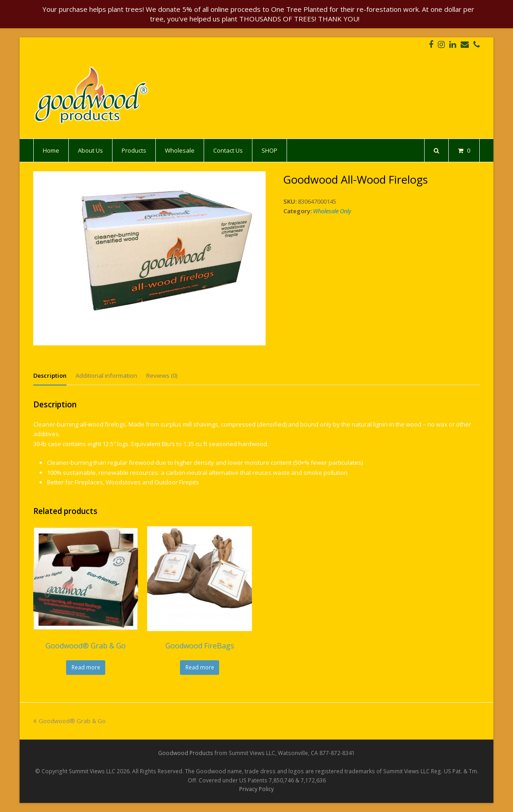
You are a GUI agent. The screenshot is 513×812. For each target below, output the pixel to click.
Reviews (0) (162, 375)
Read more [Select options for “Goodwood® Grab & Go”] (86, 667)
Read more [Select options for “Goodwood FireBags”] (200, 667)
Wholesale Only (332, 211)
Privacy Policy (256, 789)
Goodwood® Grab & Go (69, 721)
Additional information (106, 375)
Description (50, 375)
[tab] (50, 375)
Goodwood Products (186, 753)
